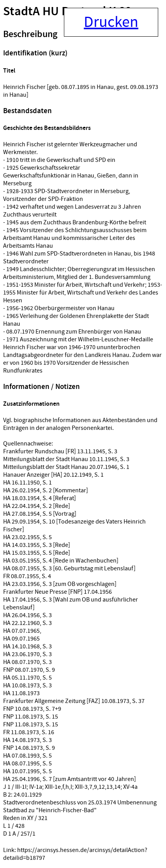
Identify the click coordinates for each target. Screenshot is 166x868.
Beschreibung (30, 34)
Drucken (111, 22)
